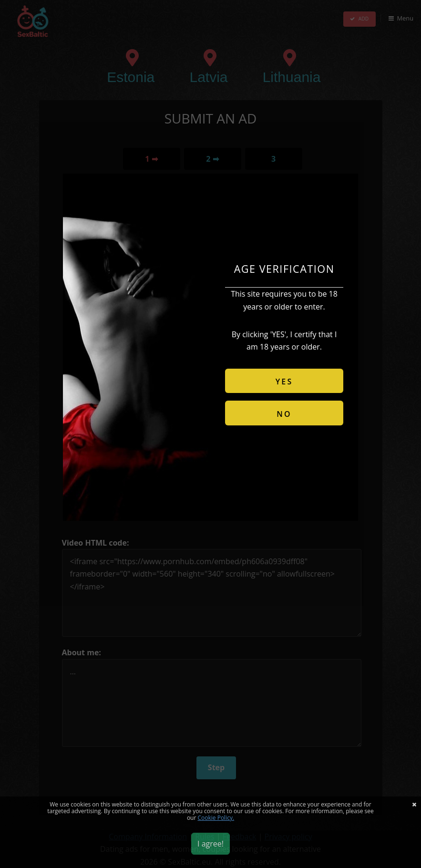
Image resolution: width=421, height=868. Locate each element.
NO (284, 414)
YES (284, 382)
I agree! (210, 844)
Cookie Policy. (216, 818)
